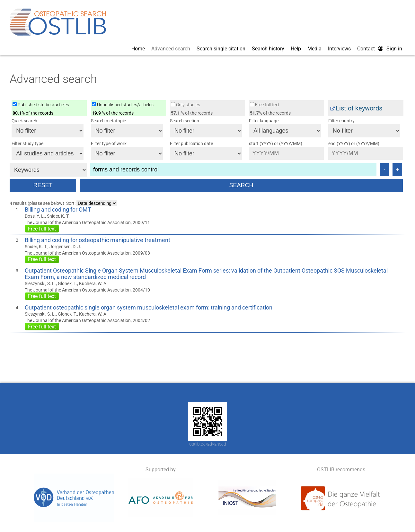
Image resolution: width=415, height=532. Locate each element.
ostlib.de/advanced (208, 444)
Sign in (394, 49)
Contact (366, 49)
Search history (268, 49)
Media (314, 49)
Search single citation (221, 49)
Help (296, 49)
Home (138, 49)
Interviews (339, 49)
